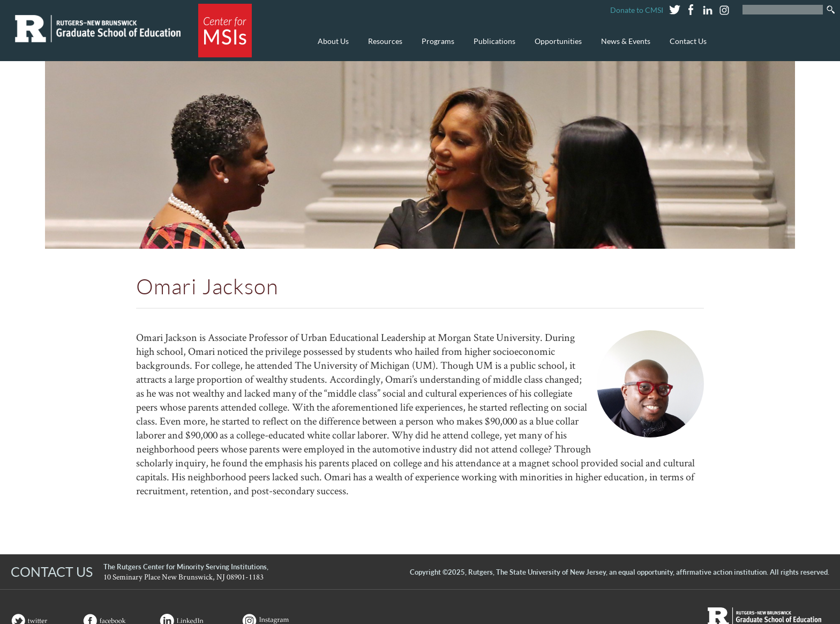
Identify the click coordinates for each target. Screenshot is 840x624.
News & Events (623, 47)
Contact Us (688, 41)
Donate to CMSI (637, 10)
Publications (492, 47)
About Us (331, 47)
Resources (382, 47)
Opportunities (556, 47)
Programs (435, 47)
